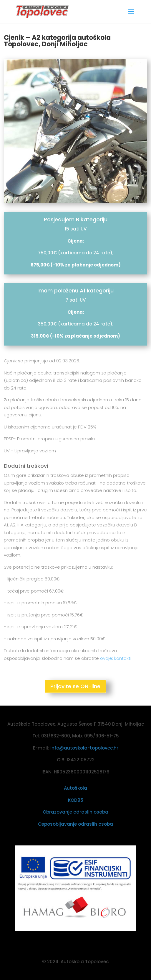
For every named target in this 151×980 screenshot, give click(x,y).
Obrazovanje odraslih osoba (75, 812)
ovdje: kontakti (116, 658)
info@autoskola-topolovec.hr (84, 748)
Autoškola (75, 788)
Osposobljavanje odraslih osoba (75, 824)
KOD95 (76, 800)
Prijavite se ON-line (75, 686)
